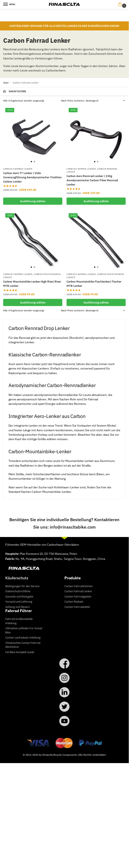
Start (6, 82)
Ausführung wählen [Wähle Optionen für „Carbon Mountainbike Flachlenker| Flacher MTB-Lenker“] (96, 302)
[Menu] (10, 4)
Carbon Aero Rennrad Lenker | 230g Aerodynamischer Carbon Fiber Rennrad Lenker (92, 180)
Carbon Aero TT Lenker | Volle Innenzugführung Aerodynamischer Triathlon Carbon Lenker (32, 177)
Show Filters (14, 91)
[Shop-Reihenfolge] (93, 101)
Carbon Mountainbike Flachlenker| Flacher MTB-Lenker (94, 284)
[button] (121, 5)
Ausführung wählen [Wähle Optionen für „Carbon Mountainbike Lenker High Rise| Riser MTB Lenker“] (33, 302)
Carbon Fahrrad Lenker (18, 169)
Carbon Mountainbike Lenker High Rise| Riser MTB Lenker (32, 284)
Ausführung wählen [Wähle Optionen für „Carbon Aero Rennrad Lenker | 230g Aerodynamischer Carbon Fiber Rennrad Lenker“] (96, 201)
